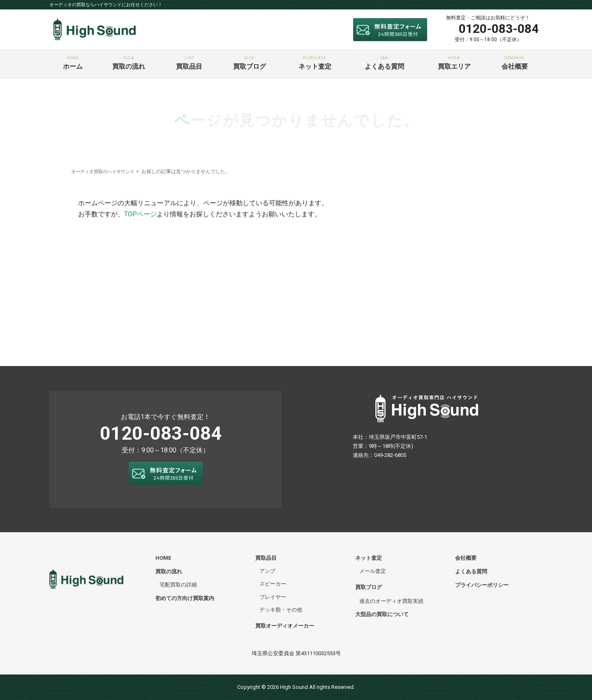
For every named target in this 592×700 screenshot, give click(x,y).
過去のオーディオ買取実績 (391, 601)
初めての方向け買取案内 (185, 598)
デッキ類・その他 (281, 610)
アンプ (267, 571)
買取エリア (454, 63)
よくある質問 (385, 63)
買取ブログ (250, 63)
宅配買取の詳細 (178, 585)
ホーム (73, 63)
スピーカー (273, 584)
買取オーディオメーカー (285, 626)
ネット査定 (315, 63)
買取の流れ (129, 63)
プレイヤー (273, 597)
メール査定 (373, 571)
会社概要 (515, 63)
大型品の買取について (382, 614)
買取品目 (189, 63)
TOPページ (140, 214)
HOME (163, 558)
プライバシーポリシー (482, 585)
